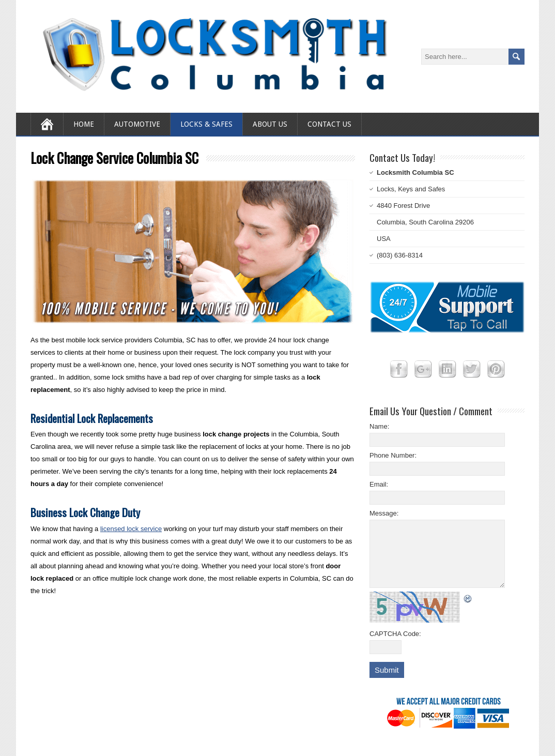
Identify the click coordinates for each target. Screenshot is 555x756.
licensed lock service (131, 529)
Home (84, 124)
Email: (379, 484)
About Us (270, 124)
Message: (384, 513)
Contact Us (329, 124)
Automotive (137, 124)
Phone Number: (393, 455)
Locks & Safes (206, 124)
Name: (379, 426)
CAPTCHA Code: (395, 634)
